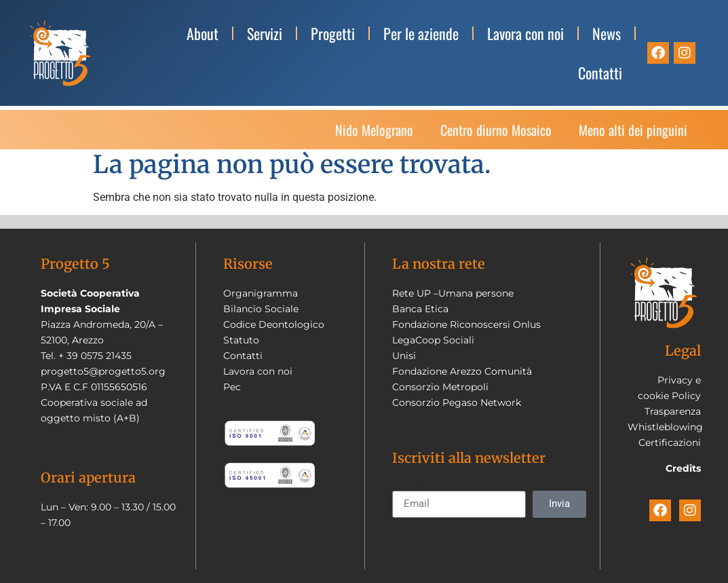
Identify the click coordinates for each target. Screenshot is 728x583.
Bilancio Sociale (261, 309)
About (203, 33)
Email (406, 485)
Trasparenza (673, 411)
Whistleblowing (665, 427)
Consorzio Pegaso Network (457, 402)
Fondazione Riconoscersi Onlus (466, 324)
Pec (232, 387)
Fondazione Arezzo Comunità (462, 371)
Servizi (265, 33)
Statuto (241, 340)
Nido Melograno (374, 134)
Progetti (333, 33)
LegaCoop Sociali (433, 340)
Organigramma (261, 293)
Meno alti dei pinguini (633, 134)
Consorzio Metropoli (440, 387)
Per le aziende (421, 33)
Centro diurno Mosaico (496, 134)
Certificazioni (670, 443)
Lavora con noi (525, 33)
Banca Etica (420, 309)
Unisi (404, 356)
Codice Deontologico (274, 324)
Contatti (600, 73)
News (607, 33)
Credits (683, 468)
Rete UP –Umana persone (453, 293)
